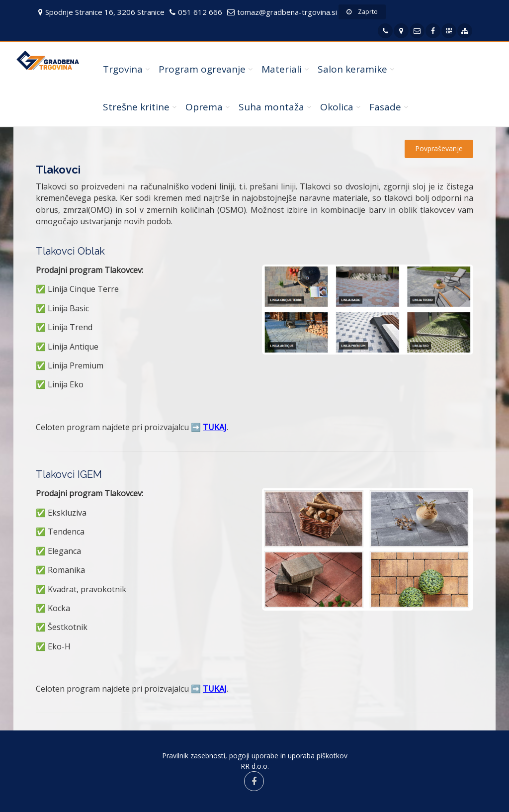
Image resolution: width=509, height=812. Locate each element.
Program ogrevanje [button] (202, 69)
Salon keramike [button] (352, 69)
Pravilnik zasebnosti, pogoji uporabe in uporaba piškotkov (255, 756)
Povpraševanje (439, 148)
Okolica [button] (337, 107)
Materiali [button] (282, 69)
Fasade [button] (385, 107)
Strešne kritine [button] (136, 107)
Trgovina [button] (123, 69)
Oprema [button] (204, 107)
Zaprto (362, 12)
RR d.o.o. (255, 766)
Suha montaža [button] (271, 107)
